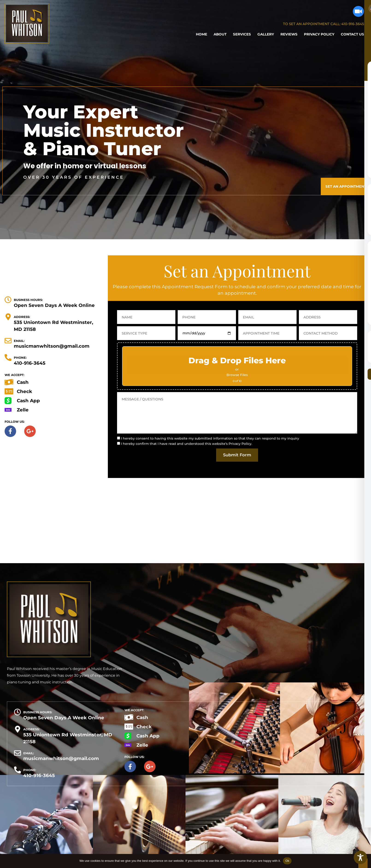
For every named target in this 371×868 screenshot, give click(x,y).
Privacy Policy (319, 34)
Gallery (266, 34)
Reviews (289, 34)
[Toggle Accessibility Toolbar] (360, 857)
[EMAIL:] (8, 341)
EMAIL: (19, 341)
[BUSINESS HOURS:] (8, 300)
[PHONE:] (8, 358)
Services (242, 34)
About (220, 34)
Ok (287, 861)
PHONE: (20, 358)
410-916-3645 (353, 24)
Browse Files (237, 375)
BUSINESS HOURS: (28, 300)
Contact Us (352, 34)
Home (202, 34)
